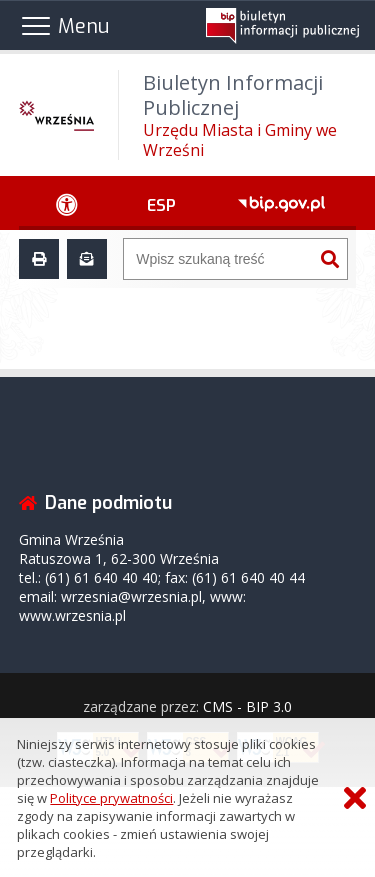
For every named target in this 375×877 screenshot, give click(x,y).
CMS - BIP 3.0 (247, 706)
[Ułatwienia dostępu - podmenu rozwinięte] (67, 203)
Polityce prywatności (111, 798)
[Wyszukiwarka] (218, 259)
